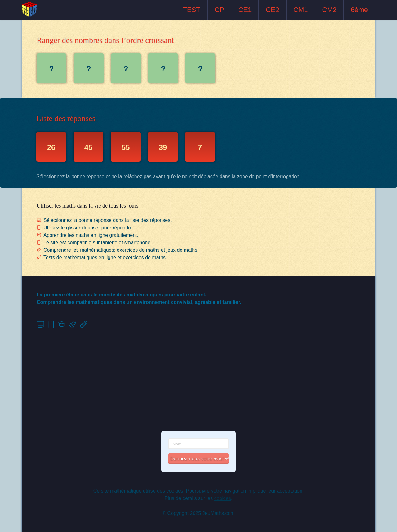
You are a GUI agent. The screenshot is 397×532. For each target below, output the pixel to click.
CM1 (301, 10)
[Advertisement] (198, 380)
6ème (359, 10)
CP (219, 10)
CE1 (245, 10)
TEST (192, 10)
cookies (223, 498)
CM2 (329, 10)
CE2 (272, 10)
